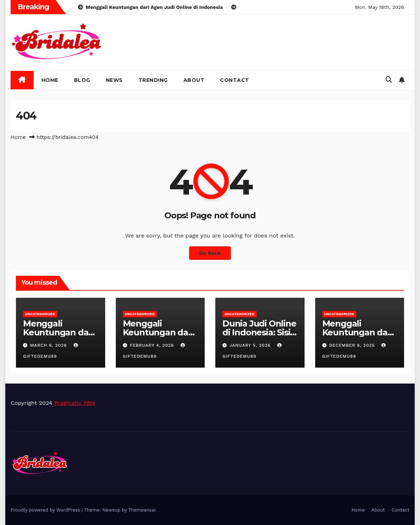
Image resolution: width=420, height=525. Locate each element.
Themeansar (142, 510)
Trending (153, 80)
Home (50, 80)
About (194, 80)
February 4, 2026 (153, 345)
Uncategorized (40, 314)
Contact (235, 80)
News (114, 80)
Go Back (210, 253)
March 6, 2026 (49, 345)
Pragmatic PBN (75, 403)
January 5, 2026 (251, 345)
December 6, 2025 (353, 345)
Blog (82, 80)
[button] (389, 80)
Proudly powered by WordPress (46, 510)
